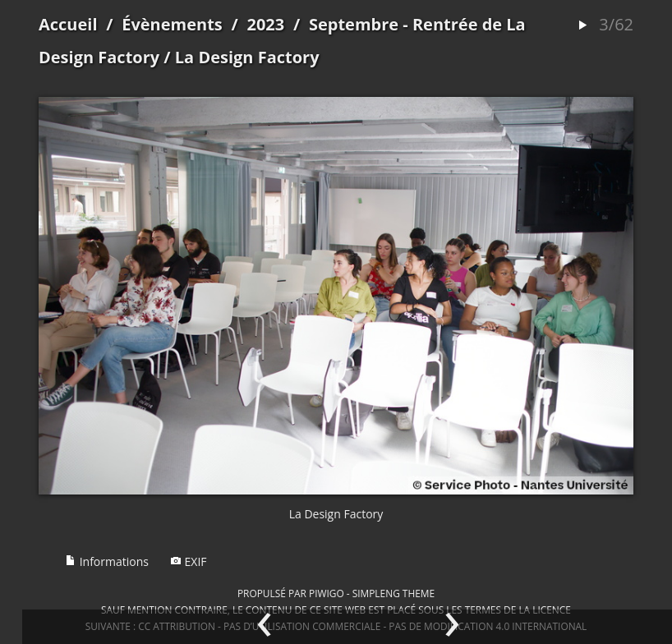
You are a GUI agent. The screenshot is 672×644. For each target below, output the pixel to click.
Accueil (68, 24)
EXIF (189, 561)
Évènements (172, 24)
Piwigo (327, 593)
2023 (265, 24)
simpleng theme (394, 593)
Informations (107, 561)
